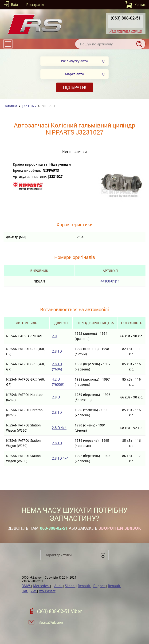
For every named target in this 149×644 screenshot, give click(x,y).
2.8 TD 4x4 (60, 458)
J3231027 (29, 106)
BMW (26, 586)
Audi (58, 586)
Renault (84, 586)
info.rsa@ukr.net (50, 622)
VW (34, 591)
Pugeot (99, 586)
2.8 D (56, 397)
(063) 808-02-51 (126, 18)
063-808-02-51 (54, 528)
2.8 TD (57, 351)
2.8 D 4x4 (59, 428)
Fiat (25, 591)
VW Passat (47, 591)
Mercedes (41, 586)
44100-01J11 (110, 281)
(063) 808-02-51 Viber (60, 611)
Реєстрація (35, 5)
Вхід (14, 5)
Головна (10, 106)
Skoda (70, 586)
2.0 (54, 336)
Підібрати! (75, 87)
